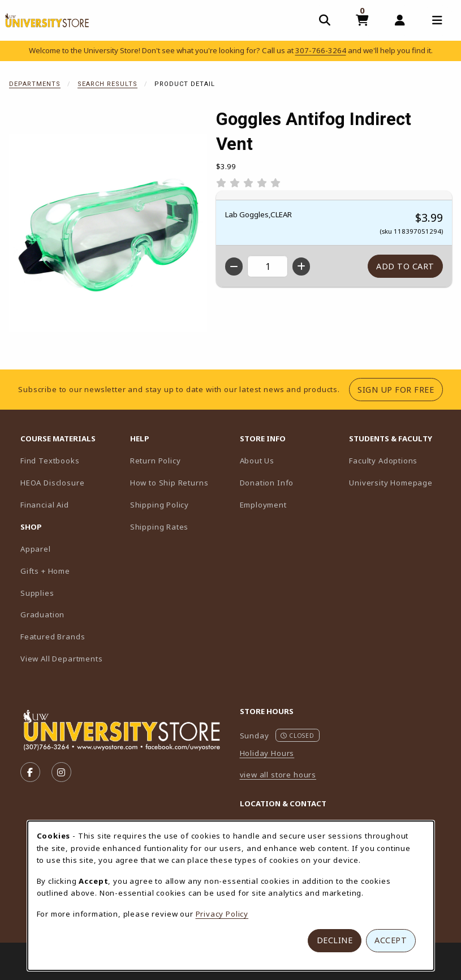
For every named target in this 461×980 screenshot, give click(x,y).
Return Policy (156, 461)
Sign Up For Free (400, 389)
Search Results (107, 84)
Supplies (37, 593)
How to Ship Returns (169, 483)
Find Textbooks (50, 461)
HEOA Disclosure (52, 483)
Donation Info (267, 483)
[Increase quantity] (301, 267)
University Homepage (399, 482)
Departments (35, 84)
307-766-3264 (321, 50)
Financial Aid (45, 505)
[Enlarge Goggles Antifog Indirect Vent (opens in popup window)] (108, 233)
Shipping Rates (160, 527)
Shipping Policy (160, 505)
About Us (257, 461)
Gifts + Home (45, 571)
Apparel (36, 549)
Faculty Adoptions (399, 460)
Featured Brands (53, 637)
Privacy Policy (222, 914)
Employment (263, 505)
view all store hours (278, 775)
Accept (391, 940)
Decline (335, 940)
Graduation (42, 614)
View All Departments (62, 659)
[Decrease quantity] (234, 267)
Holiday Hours (267, 753)
